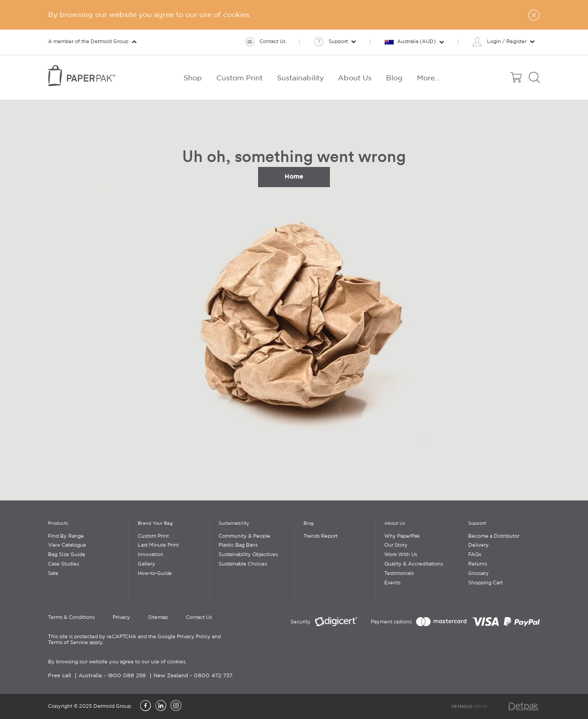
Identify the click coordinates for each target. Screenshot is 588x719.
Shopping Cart (485, 583)
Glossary (478, 574)
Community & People (244, 536)
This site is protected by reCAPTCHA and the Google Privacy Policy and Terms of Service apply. (134, 640)
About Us (395, 524)
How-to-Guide (155, 574)
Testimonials (399, 574)
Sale (53, 574)
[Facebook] (145, 706)
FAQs (475, 555)
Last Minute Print (158, 545)
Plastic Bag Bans (238, 545)
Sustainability (234, 524)
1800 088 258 (127, 676)
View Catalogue (67, 545)
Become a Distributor (494, 536)
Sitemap (158, 618)
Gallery (147, 564)
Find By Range (66, 536)
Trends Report (320, 536)
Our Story (396, 545)
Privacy (121, 618)
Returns (478, 564)
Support (477, 524)
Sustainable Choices (243, 564)
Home (294, 176)
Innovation (151, 555)
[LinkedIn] (161, 706)
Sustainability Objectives (248, 555)
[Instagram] (176, 706)
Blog (309, 524)
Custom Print (153, 536)
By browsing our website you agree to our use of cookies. (117, 662)
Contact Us (199, 618)
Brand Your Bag (155, 524)
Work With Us (401, 555)
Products (58, 524)
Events (392, 583)
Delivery (478, 545)
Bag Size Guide (67, 555)
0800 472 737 (213, 676)
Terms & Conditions (71, 618)
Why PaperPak (402, 536)
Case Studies (64, 564)
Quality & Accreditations (414, 564)
